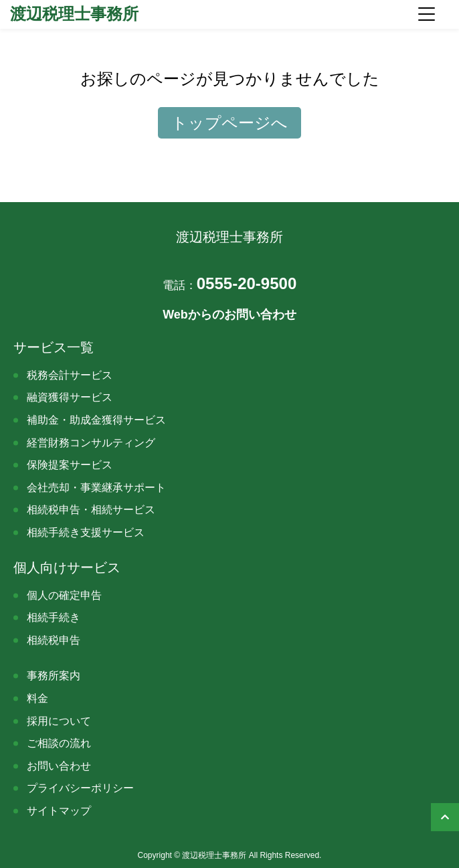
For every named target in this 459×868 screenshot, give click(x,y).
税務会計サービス (70, 375)
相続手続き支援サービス (86, 532)
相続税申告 (54, 640)
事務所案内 (54, 676)
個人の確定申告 (64, 595)
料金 (37, 698)
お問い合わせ (59, 766)
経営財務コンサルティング (91, 443)
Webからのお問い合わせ (230, 315)
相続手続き (54, 617)
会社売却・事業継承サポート (96, 488)
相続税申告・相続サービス (91, 510)
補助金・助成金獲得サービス (96, 420)
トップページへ (230, 123)
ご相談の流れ (59, 743)
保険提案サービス (70, 465)
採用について (59, 721)
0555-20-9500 (230, 283)
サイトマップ (59, 811)
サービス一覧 (54, 347)
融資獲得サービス (70, 397)
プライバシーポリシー (80, 788)
